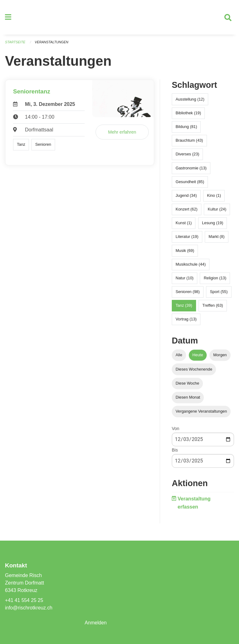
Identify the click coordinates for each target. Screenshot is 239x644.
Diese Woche (187, 385)
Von (176, 430)
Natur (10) (185, 279)
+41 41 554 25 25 (24, 600)
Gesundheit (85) (190, 183)
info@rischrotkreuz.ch (29, 608)
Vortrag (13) (186, 321)
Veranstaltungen (52, 44)
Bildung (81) (186, 128)
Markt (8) (216, 238)
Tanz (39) (184, 307)
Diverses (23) (187, 156)
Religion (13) (215, 279)
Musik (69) (185, 252)
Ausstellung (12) (190, 101)
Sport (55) (219, 293)
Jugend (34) (186, 197)
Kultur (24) (217, 211)
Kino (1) (214, 197)
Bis (175, 452)
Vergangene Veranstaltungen (201, 413)
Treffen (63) (213, 307)
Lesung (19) (213, 225)
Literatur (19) (187, 238)
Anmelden (96, 623)
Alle (179, 357)
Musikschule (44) (191, 266)
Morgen (220, 357)
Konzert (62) (186, 211)
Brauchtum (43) (189, 142)
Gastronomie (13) (191, 170)
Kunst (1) (184, 225)
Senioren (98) (188, 293)
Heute (198, 357)
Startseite (15, 44)
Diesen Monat (188, 399)
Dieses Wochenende (194, 371)
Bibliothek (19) (188, 114)
